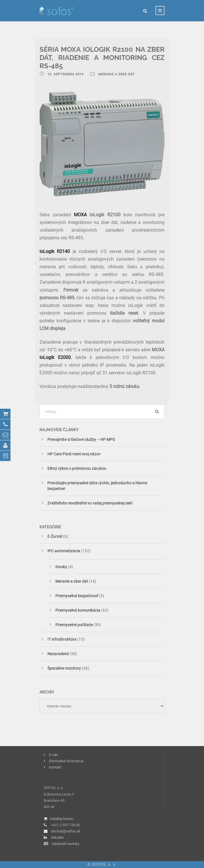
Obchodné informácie (66, 761)
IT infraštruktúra (62, 639)
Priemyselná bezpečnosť (77, 596)
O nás (54, 755)
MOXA (80, 215)
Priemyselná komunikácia (78, 610)
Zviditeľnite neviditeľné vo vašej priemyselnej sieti (90, 503)
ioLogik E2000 (55, 357)
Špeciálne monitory (64, 668)
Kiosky (61, 567)
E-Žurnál (55, 536)
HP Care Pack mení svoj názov (74, 454)
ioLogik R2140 (55, 251)
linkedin (57, 837)
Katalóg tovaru (62, 819)
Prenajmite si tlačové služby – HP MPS (82, 439)
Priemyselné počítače (74, 625)
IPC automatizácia (64, 551)
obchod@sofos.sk (66, 831)
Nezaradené (58, 654)
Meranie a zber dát (72, 581)
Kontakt (55, 767)
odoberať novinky (65, 844)
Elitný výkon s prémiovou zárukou (77, 468)
